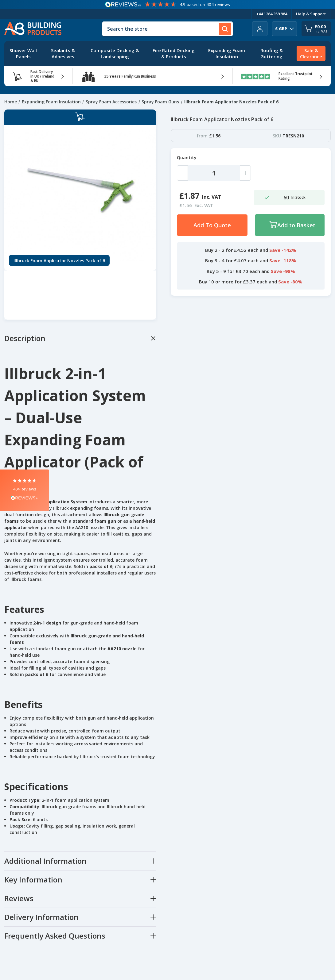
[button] (25, 490)
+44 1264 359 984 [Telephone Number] (272, 14)
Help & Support (311, 14)
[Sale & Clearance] (311, 54)
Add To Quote (212, 225)
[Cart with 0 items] (316, 29)
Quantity (187, 158)
